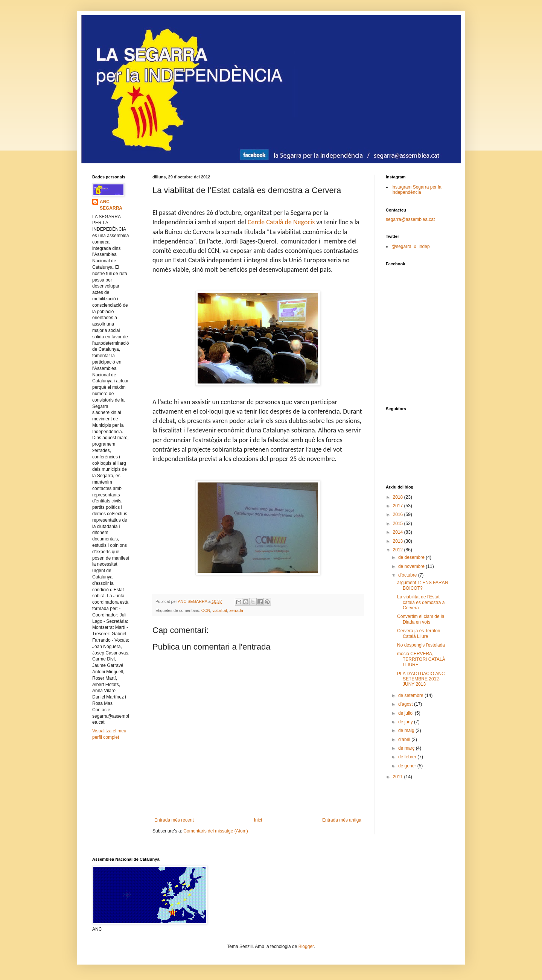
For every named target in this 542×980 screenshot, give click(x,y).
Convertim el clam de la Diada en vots (421, 619)
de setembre (411, 695)
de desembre (412, 557)
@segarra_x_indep (411, 247)
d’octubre (408, 575)
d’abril (405, 740)
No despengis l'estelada (421, 645)
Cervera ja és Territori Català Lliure (419, 633)
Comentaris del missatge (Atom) (215, 831)
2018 (399, 497)
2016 (399, 514)
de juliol (406, 713)
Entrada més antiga (342, 820)
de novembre (412, 566)
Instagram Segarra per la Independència (416, 190)
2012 (399, 550)
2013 (399, 541)
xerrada (236, 610)
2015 (399, 523)
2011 (399, 777)
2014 (399, 532)
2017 (399, 506)
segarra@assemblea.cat (410, 219)
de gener (408, 766)
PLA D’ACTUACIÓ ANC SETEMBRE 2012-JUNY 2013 (421, 679)
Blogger (306, 947)
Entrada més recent (174, 820)
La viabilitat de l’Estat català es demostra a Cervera (421, 602)
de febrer (408, 757)
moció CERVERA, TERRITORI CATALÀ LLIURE (421, 659)
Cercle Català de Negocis (281, 222)
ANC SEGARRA (111, 205)
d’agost (406, 704)
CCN (206, 610)
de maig (407, 730)
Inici (258, 820)
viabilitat (220, 610)
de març (407, 748)
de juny (406, 722)
